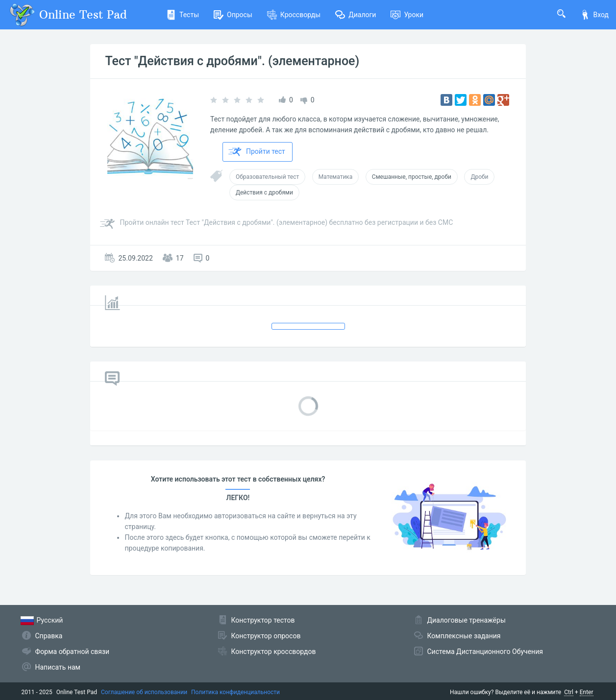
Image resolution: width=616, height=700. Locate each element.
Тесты (183, 15)
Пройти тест (257, 152)
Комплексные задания (464, 636)
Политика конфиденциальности (235, 692)
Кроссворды (294, 15)
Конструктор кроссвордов (274, 652)
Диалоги (356, 15)
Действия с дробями (264, 193)
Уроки (407, 15)
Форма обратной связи (73, 652)
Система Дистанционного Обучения (485, 652)
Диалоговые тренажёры (467, 620)
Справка (49, 636)
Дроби (479, 177)
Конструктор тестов (263, 620)
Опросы (233, 15)
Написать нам (58, 667)
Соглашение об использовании (144, 692)
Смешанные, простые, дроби (412, 177)
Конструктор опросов (266, 636)
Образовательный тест (267, 177)
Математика (336, 177)
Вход (594, 15)
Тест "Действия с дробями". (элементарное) (232, 61)
